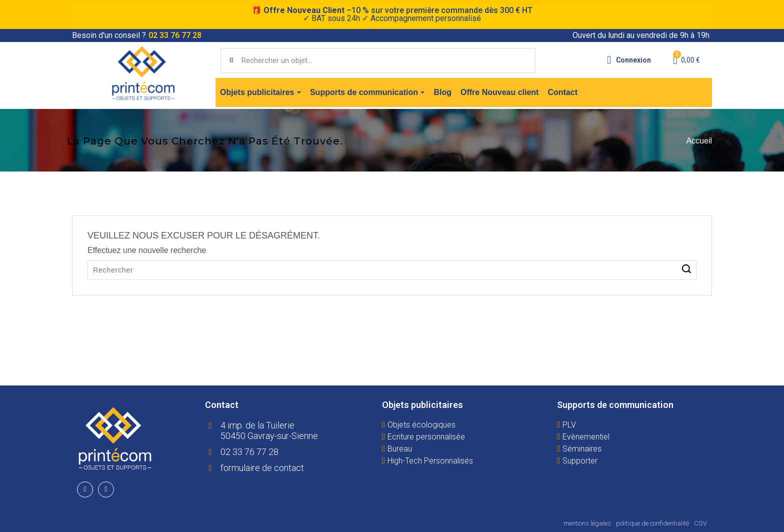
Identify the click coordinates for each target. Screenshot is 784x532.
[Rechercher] (392, 270)
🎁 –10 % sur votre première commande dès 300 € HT (392, 14)
